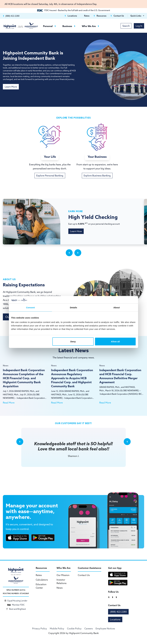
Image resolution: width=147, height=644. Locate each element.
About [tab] (117, 307)
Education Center (41, 586)
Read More (9, 403)
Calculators (42, 580)
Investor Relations (62, 581)
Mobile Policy (57, 628)
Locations (115, 619)
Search (126, 26)
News (60, 588)
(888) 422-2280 (118, 612)
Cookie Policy (74, 628)
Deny (73, 342)
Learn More (11, 87)
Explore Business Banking (97, 176)
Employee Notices (105, 628)
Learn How (76, 231)
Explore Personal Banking (50, 176)
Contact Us (84, 575)
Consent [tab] (31, 307)
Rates (39, 575)
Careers (89, 628)
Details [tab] (73, 307)
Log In (139, 26)
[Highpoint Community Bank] (21, 25)
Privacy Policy (40, 628)
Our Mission (63, 575)
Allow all (115, 342)
